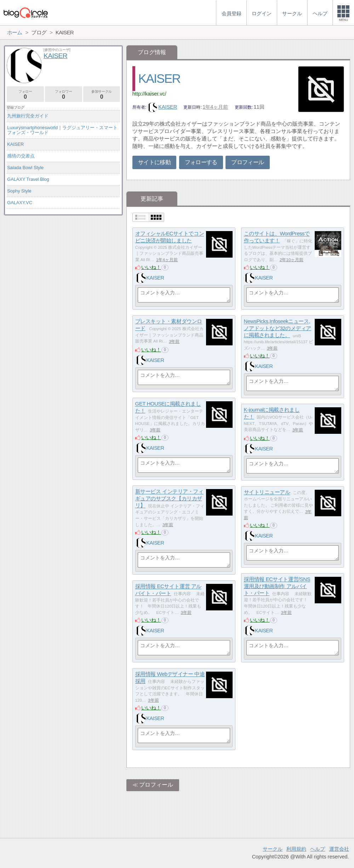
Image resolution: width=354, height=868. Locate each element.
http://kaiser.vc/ (149, 94)
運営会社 (339, 849)
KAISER (159, 78)
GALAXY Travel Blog (28, 179)
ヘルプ (318, 849)
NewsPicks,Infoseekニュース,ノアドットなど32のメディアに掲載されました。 (278, 328)
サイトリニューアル (267, 492)
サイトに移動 (154, 162)
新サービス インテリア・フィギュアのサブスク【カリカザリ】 (169, 499)
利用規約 (296, 849)
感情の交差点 (21, 156)
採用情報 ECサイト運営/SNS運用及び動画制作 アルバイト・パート (277, 586)
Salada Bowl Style (25, 168)
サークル (273, 849)
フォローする (201, 162)
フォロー (25, 95)
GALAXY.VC (20, 203)
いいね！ (151, 267)
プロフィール (247, 162)
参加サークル (102, 95)
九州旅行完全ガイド (28, 116)
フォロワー (64, 95)
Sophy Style (19, 191)
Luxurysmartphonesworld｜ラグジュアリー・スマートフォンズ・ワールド (62, 130)
